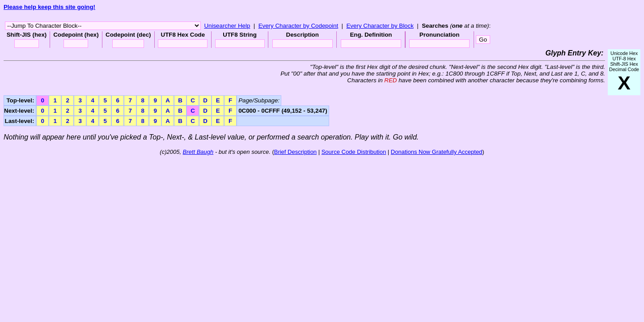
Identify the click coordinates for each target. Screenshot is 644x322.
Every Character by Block (380, 26)
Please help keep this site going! (49, 7)
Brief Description (295, 152)
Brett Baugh (198, 152)
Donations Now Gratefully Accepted (437, 152)
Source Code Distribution (354, 152)
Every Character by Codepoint (299, 26)
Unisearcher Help (227, 26)
